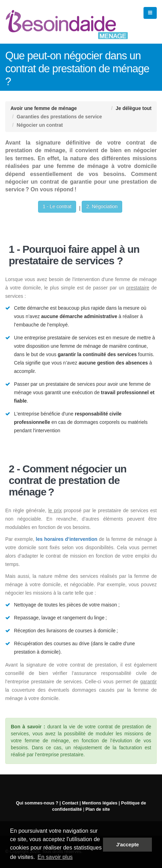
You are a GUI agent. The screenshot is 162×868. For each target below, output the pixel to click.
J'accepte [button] (128, 845)
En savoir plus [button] (55, 857)
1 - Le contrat (57, 206)
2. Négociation (102, 206)
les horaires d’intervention (67, 539)
